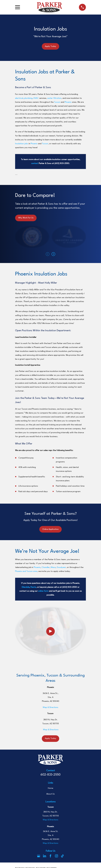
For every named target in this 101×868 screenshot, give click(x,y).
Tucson (57, 102)
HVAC (36, 98)
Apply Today (50, 46)
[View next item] (53, 254)
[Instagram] (56, 856)
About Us (50, 794)
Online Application (50, 529)
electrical (19, 98)
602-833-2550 (50, 775)
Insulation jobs (22, 144)
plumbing (28, 98)
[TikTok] (62, 856)
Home (50, 788)
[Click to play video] (50, 631)
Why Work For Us (26, 218)
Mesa (53, 567)
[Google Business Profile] (39, 856)
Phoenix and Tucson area (26, 571)
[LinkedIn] (45, 856)
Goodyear (61, 567)
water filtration (54, 98)
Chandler (46, 567)
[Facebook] (50, 856)
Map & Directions (51, 707)
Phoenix (68, 102)
